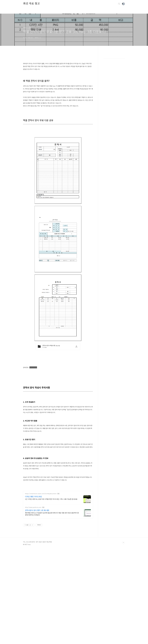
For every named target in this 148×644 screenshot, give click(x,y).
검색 (119, 4)
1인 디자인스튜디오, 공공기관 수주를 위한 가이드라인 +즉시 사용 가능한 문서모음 (51, 552)
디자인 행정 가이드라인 (34, 550)
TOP (123, 638)
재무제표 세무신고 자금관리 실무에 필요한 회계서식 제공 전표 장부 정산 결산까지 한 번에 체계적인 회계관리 (52, 567)
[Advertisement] (58, 68)
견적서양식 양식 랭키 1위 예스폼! (37, 563)
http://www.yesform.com (33, 560)
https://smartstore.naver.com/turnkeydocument (41, 547)
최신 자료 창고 (31, 4)
